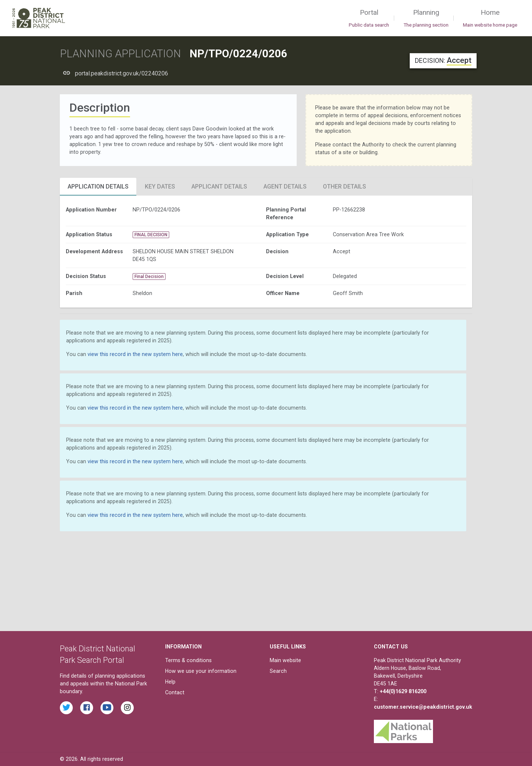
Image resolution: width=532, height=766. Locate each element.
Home (490, 18)
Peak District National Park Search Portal (98, 655)
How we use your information (201, 671)
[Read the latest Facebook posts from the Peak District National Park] (87, 708)
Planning (426, 18)
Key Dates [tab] (160, 187)
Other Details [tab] (345, 187)
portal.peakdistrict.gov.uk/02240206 (122, 73)
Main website (285, 660)
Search (278, 671)
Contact (175, 692)
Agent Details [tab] (285, 187)
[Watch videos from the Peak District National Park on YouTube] (107, 708)
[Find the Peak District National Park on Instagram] (127, 708)
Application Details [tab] (98, 187)
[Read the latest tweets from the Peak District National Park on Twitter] (66, 708)
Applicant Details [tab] (219, 187)
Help (170, 682)
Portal (369, 18)
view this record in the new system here (135, 354)
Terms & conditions (188, 660)
